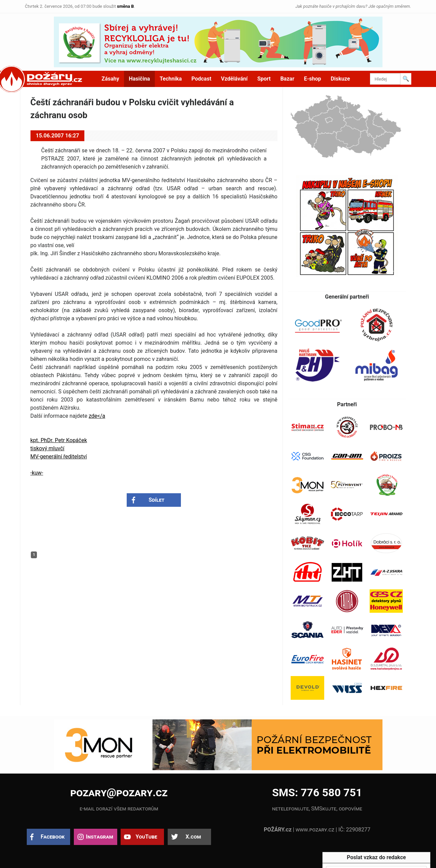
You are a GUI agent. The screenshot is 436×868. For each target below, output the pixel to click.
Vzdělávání (234, 79)
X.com (193, 837)
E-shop (313, 79)
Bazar (287, 79)
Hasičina (139, 79)
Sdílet (157, 500)
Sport (264, 79)
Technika (171, 79)
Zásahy (110, 79)
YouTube (146, 837)
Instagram (100, 837)
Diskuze (340, 79)
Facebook (53, 837)
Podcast (201, 79)
